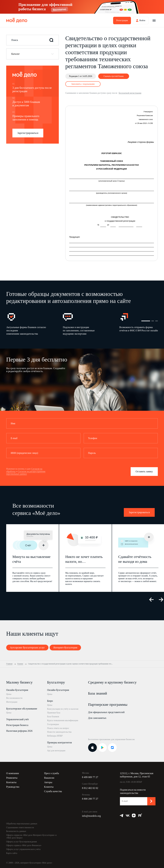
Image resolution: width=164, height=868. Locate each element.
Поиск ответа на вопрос (58, 728)
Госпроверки (53, 724)
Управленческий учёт (18, 719)
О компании (13, 773)
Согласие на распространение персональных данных (26, 473)
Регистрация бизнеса (17, 725)
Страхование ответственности (20, 828)
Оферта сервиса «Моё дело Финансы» (24, 845)
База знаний (98, 693)
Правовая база (54, 713)
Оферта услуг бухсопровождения (21, 842)
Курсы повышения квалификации (63, 720)
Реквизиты (12, 778)
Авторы (48, 782)
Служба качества (53, 791)
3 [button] (157, 321)
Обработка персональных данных (22, 824)
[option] (34, 324)
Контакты (11, 782)
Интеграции (12, 702)
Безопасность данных (16, 831)
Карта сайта (12, 853)
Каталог (16, 54)
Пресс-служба (52, 773)
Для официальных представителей (106, 712)
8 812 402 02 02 (90, 788)
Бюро (50, 701)
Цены (9, 694)
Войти (142, 20)
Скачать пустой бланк (113, 76)
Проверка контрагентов (60, 743)
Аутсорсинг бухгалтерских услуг (27, 648)
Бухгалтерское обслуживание (22, 709)
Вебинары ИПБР (55, 736)
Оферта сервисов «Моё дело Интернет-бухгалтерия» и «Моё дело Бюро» (31, 836)
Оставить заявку (144, 471)
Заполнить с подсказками (83, 84)
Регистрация (122, 20)
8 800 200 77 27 (90, 799)
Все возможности (14, 698)
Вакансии (49, 778)
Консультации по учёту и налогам (63, 709)
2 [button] (153, 321)
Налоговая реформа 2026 (19, 731)
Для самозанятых (97, 718)
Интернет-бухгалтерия (65, 648)
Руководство (13, 787)
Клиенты (49, 787)
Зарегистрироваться (28, 133)
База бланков (53, 717)
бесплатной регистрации (130, 93)
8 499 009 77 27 (90, 777)
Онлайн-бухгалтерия (17, 690)
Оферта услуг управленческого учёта (23, 849)
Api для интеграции (56, 751)
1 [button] (146, 321)
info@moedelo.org (91, 816)
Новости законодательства (59, 732)
